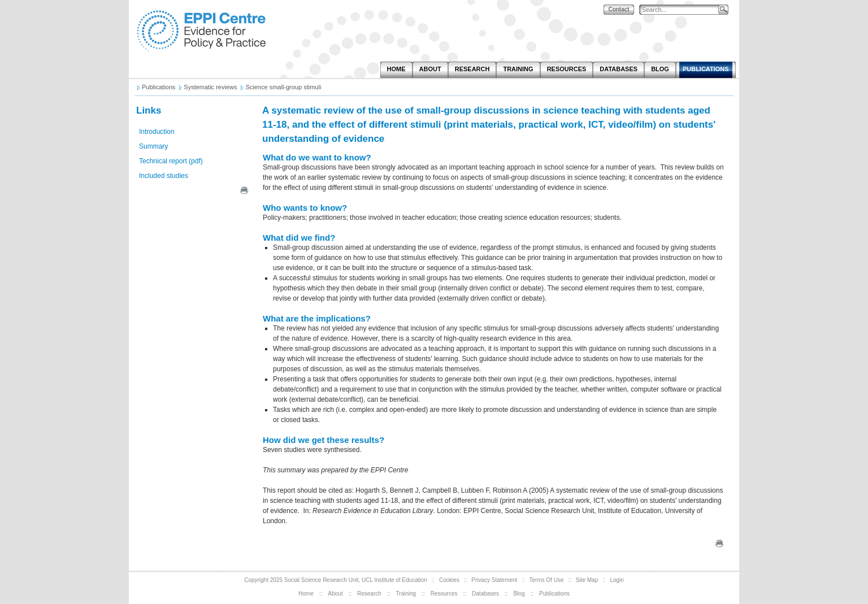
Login (617, 580)
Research (369, 594)
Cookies (449, 580)
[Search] (682, 10)
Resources (444, 594)
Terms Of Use (547, 580)
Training (406, 594)
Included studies (164, 176)
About (335, 594)
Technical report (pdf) (171, 161)
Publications (554, 594)
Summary (153, 146)
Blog (519, 594)
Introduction (157, 132)
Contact (619, 9)
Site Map (587, 580)
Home (306, 594)
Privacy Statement (494, 580)
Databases (485, 594)
